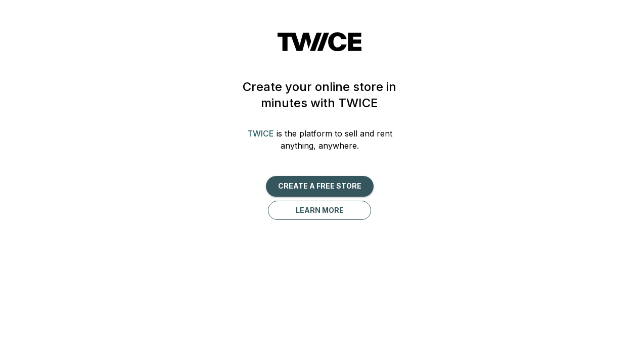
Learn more (320, 210)
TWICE (261, 133)
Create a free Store (320, 186)
